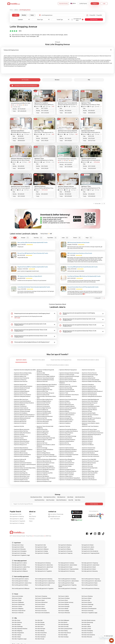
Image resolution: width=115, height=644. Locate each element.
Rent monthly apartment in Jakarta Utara (45, 581)
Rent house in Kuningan (64, 606)
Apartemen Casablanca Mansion (67, 406)
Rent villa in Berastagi (63, 624)
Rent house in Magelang (18, 609)
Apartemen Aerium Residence (67, 464)
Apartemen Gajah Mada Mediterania (91, 400)
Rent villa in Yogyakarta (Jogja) (19, 639)
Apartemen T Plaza (41, 451)
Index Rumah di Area (39, 500)
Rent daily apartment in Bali (42, 569)
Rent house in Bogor (17, 600)
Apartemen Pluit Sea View (20, 390)
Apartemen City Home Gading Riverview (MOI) (25, 370)
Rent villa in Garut (39, 627)
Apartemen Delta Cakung (43, 471)
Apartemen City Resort (87, 441)
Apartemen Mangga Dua (43, 433)
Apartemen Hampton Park (20, 385)
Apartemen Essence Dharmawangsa (91, 380)
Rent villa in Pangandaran (18, 633)
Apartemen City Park (19, 426)
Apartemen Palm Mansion (43, 476)
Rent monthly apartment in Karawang (90, 589)
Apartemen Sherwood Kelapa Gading (23, 373)
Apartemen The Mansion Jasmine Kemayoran (25, 464)
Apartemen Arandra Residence (67, 473)
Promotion (32, 519)
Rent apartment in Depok (64, 547)
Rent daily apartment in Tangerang (90, 563)
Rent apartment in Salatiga (42, 551)
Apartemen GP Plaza (87, 411)
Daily (16, 15)
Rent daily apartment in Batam (89, 569)
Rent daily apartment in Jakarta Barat (90, 565)
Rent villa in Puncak (40, 639)
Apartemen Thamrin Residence (89, 408)
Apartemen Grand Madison (66, 456)
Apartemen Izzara (86, 470)
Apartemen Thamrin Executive (21, 375)
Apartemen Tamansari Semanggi (22, 411)
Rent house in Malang (40, 609)
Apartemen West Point (20, 466)
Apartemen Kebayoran (20, 461)
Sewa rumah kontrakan (17, 596)
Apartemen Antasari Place (43, 480)
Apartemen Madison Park (20, 376)
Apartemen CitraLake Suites (89, 448)
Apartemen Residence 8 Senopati (22, 388)
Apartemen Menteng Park (20, 421)
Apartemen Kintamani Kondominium (68, 451)
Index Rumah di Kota (80, 497)
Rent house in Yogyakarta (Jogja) (89, 613)
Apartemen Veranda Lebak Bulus (22, 481)
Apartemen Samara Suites (88, 475)
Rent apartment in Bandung (17, 516)
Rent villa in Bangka (40, 622)
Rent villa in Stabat (16, 637)
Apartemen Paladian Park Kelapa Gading (91, 381)
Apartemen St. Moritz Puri (20, 380)
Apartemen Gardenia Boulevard (89, 393)
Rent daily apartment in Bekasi (19, 565)
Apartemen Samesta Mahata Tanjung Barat (70, 478)
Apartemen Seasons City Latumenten (68, 386)
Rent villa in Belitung (40, 624)
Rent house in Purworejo (41, 611)
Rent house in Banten (87, 602)
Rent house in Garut (40, 606)
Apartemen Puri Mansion (88, 445)
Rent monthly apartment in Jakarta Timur (22, 583)
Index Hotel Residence (61, 500)
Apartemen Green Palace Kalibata (90, 401)
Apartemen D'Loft (64, 468)
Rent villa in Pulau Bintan (41, 633)
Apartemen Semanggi (42, 448)
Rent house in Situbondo (18, 613)
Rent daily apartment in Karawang (90, 571)
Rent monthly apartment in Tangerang (91, 579)
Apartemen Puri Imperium (20, 423)
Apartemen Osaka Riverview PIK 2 (45, 473)
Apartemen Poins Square (88, 405)
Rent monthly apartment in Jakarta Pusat (45, 583)
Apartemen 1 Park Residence (21, 436)
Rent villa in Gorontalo (63, 627)
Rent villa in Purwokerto (87, 633)
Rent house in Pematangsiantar (89, 609)
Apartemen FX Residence (88, 385)
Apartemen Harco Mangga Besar (67, 459)
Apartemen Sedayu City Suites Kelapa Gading (25, 468)
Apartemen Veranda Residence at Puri (91, 431)
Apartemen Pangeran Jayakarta (44, 440)
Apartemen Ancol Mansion (43, 375)
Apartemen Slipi (41, 441)
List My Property (83, 4)
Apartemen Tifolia (64, 393)
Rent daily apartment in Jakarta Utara (44, 565)
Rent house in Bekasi (87, 598)
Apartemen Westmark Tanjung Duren (68, 370)
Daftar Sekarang (94, 504)
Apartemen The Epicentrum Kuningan (46, 455)
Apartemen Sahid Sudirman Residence (23, 386)
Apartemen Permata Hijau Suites (90, 468)
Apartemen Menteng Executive (67, 405)
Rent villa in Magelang (17, 631)
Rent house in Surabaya (64, 598)
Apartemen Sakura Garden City (44, 461)
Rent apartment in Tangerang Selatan (91, 553)
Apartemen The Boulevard (20, 406)
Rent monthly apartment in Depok (90, 583)
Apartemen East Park (42, 418)
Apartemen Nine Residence (88, 453)
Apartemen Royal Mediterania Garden (91, 406)
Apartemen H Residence (65, 396)
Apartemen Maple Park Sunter (44, 408)
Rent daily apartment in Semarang (66, 571)
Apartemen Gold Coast (87, 436)
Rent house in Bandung (87, 596)
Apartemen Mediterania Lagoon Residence (47, 385)
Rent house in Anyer (63, 600)
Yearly (32, 15)
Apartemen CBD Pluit (87, 416)
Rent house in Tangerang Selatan (43, 598)
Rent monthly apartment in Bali (43, 585)
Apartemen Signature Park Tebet (45, 390)
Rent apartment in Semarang (65, 551)
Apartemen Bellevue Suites (66, 421)
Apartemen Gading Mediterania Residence (92, 396)
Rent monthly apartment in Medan (20, 585)
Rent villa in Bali (39, 620)
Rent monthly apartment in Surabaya (67, 579)
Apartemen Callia (41, 373)
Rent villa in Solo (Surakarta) (88, 635)
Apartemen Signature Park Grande (22, 410)
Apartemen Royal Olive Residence (67, 440)
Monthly (24, 15)
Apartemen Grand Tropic (20, 471)
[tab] (58, 50)
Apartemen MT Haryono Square (89, 429)
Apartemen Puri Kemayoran (43, 406)
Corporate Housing (63, 4)
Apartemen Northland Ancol (21, 393)
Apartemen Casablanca (65, 423)
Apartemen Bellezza (64, 411)
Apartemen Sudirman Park (43, 395)
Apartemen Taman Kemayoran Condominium (93, 433)
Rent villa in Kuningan (40, 629)
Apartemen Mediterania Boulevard (22, 418)
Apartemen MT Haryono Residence (90, 415)
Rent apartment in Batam (88, 545)
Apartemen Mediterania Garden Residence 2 (92, 391)
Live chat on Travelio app (56, 514)
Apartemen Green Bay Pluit (88, 370)
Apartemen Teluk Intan (65, 426)
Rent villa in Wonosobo (87, 637)
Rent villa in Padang (63, 631)
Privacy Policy (29, 536)
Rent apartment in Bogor (41, 547)
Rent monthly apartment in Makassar (21, 589)
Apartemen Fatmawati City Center (22, 475)
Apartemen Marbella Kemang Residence (91, 435)
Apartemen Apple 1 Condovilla (67, 475)
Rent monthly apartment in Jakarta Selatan (69, 581)
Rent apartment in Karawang (19, 549)
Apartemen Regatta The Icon (21, 480)
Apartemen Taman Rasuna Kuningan (45, 378)
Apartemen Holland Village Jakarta (90, 471)
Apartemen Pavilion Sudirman (21, 408)
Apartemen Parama (19, 438)
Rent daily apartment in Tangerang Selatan (68, 569)
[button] (58, 50)
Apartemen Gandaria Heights (89, 413)
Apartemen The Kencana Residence (68, 471)
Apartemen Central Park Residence (45, 450)
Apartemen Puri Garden (65, 435)
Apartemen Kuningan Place (66, 418)
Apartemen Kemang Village (66, 388)
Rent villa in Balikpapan (64, 620)
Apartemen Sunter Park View (44, 403)
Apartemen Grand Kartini (43, 423)
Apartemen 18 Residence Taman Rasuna (69, 395)
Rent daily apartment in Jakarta (19, 563)
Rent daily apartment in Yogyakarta (44, 571)
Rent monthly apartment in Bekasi (20, 581)
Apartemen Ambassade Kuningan (90, 375)
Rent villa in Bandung (17, 622)
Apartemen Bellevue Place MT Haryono (46, 468)
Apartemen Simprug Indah (88, 478)
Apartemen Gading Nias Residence (22, 396)
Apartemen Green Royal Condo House (46, 463)
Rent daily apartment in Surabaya (66, 563)
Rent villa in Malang (40, 631)
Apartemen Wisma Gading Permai (45, 400)
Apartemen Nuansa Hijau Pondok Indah (46, 438)
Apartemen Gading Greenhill (89, 378)
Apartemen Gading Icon (20, 405)
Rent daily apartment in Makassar (20, 571)
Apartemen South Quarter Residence (23, 463)
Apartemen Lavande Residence (67, 441)
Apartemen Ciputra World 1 (43, 464)
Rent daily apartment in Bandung (43, 563)
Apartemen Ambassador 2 (88, 450)
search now (94, 20)
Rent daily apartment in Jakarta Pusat (44, 567)
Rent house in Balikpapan (18, 602)
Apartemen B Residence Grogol (44, 481)
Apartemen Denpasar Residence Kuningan (69, 373)
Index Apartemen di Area (50, 497)
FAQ (30, 514)
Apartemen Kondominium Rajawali (90, 451)
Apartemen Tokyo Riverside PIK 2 (90, 473)
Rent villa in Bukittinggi (17, 627)
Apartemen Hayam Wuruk (88, 476)
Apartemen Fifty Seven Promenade (90, 461)
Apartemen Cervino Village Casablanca (46, 376)
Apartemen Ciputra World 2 (66, 438)
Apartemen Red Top (64, 443)
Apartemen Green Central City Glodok (68, 400)
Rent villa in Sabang (17, 635)
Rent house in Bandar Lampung (66, 602)
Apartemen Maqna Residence (21, 448)
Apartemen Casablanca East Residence (69, 431)
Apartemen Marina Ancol (43, 415)
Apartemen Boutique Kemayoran (90, 403)
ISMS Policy (48, 536)
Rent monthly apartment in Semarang (67, 589)
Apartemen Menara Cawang (21, 453)
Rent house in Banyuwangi (18, 604)
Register (95, 4)
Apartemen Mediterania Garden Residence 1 (25, 415)
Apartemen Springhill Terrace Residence (91, 418)
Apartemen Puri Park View (43, 405)
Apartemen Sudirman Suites (43, 436)
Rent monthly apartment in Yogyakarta (44, 589)
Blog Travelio (33, 516)
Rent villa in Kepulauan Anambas (20, 629)
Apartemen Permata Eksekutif (21, 470)
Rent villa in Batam (16, 624)
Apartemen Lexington (87, 443)
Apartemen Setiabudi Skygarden (22, 391)
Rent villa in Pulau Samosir (65, 633)
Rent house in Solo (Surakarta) (42, 613)
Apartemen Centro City (65, 385)
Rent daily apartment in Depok (89, 567)
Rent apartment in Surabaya (17, 523)
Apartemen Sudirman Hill (20, 459)
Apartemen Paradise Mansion (66, 420)
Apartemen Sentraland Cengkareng (45, 466)
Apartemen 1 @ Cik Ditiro (20, 451)
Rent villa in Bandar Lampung (88, 620)
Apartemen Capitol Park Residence (68, 413)
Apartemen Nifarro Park (42, 391)
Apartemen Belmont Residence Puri (68, 380)
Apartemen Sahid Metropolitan (44, 413)
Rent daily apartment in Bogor (65, 567)
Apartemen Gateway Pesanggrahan (68, 408)
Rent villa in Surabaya (63, 637)
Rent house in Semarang (87, 611)
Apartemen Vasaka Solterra (66, 476)
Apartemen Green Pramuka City (22, 378)
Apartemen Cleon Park (87, 464)
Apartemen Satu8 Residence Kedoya (45, 380)
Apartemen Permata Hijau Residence (68, 429)
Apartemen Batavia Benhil (66, 410)
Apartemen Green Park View (21, 381)
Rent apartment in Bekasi (18, 547)
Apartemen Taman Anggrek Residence (23, 450)
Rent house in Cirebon (17, 606)
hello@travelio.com (54, 517)
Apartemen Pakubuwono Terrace (90, 390)
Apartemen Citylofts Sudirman (67, 448)
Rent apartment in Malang (65, 549)
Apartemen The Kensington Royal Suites (69, 455)
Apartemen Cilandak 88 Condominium (46, 470)
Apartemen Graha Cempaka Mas (44, 420)
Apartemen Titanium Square (89, 421)
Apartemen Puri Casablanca (21, 413)
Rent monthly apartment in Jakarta (20, 579)
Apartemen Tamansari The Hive (22, 443)
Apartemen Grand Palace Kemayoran (45, 393)
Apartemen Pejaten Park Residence (23, 455)
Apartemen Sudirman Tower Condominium (24, 416)
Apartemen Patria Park (42, 381)
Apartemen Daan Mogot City (21, 473)
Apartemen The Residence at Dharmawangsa (70, 480)
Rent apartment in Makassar (42, 549)
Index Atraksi (70, 497)
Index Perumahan (50, 500)
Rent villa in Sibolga (63, 635)
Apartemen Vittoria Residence (66, 453)
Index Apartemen (61, 497)
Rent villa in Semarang (40, 635)
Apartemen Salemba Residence (67, 415)
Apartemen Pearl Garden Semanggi (68, 436)
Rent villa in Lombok (86, 629)
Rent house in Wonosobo (64, 613)
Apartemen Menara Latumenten (22, 429)
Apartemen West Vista (42, 435)
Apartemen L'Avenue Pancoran (89, 373)
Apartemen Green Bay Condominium (91, 456)
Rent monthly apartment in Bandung (44, 579)
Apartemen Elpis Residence (21, 440)
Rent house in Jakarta (64, 596)
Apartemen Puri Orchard (65, 445)
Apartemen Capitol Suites (43, 431)
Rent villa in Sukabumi (40, 637)
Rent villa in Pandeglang (87, 631)
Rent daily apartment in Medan (19, 569)
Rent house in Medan (63, 609)
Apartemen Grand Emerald (88, 420)
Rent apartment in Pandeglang (19, 551)
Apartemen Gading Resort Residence (68, 450)
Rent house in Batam (40, 604)
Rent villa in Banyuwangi (87, 622)
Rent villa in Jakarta (86, 627)
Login (104, 4)
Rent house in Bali (86, 600)
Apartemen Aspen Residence (66, 433)
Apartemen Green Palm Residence (90, 455)
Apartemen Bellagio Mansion (44, 453)
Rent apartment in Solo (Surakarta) (90, 551)
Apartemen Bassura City (88, 376)
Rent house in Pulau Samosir (19, 611)
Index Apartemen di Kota (36, 497)
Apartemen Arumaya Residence (22, 478)
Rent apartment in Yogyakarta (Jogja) (21, 555)
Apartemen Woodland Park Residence (46, 386)
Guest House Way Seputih (43, 421)
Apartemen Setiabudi (64, 401)
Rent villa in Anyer (16, 620)
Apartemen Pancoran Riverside (67, 390)
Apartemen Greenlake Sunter (89, 386)
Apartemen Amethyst (19, 435)
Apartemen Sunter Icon (87, 438)
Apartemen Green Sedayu (66, 466)
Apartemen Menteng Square (66, 378)
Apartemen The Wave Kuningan (67, 375)
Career (31, 521)
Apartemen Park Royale (65, 416)
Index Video (78, 500)
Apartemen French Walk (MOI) (89, 459)
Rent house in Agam (40, 600)
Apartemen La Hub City (42, 475)
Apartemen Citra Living (87, 466)
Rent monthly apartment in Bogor (66, 583)
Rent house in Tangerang (41, 596)
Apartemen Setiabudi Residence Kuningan (69, 376)
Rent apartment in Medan (88, 549)
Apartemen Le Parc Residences (89, 480)
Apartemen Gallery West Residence (22, 433)
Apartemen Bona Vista (42, 429)
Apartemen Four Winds (87, 440)
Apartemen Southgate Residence (67, 470)
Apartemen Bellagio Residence (44, 401)
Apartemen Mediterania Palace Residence (24, 403)
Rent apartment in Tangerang (65, 553)
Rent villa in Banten (63, 622)
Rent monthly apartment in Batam (90, 585)
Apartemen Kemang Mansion (89, 388)
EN (74, 3)
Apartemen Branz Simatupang (21, 456)
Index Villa (71, 500)
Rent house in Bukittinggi (87, 604)
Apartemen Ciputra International (22, 441)
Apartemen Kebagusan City (43, 388)
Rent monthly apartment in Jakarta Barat (91, 581)
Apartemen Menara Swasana (89, 463)
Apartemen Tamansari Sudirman (67, 391)
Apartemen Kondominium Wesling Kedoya (47, 459)
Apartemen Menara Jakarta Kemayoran (46, 478)
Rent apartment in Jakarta (17, 519)
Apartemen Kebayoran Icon (21, 445)
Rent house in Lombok (87, 606)
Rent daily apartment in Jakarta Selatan (68, 565)
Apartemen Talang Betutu (20, 420)
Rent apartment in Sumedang (19, 553)
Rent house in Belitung (64, 604)
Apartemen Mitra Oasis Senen (21, 400)
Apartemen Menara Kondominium (45, 416)
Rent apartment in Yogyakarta (17, 521)
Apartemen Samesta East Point (67, 463)
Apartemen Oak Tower (42, 443)
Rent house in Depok (17, 598)
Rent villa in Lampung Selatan (65, 629)
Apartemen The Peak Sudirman (89, 395)
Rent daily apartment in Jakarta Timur (21, 567)
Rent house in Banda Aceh (41, 602)
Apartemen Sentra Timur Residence (23, 395)
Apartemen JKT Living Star (66, 461)
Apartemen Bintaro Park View (21, 431)
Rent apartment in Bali (16, 514)
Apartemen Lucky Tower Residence (90, 426)
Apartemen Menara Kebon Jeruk (22, 476)
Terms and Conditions (39, 536)
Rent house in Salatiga (64, 611)
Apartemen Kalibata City (42, 410)
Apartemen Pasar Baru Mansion (90, 410)
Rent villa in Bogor (86, 624)
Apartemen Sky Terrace (65, 403)
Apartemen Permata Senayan (44, 411)
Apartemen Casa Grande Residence (23, 401)
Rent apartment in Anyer (18, 545)
